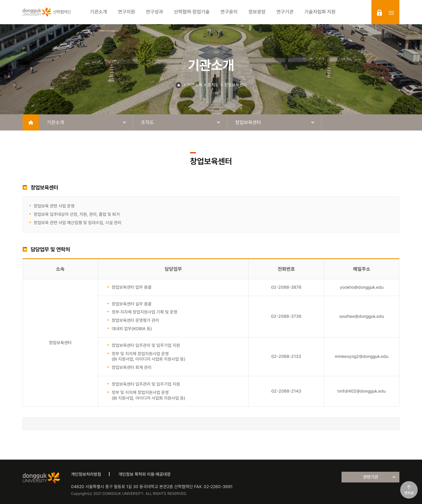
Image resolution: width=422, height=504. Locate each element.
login (379, 13)
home (31, 122)
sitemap (391, 13)
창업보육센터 (235, 85)
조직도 (213, 85)
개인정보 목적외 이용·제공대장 (145, 474)
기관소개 (195, 85)
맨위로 (409, 493)
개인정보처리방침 (86, 474)
